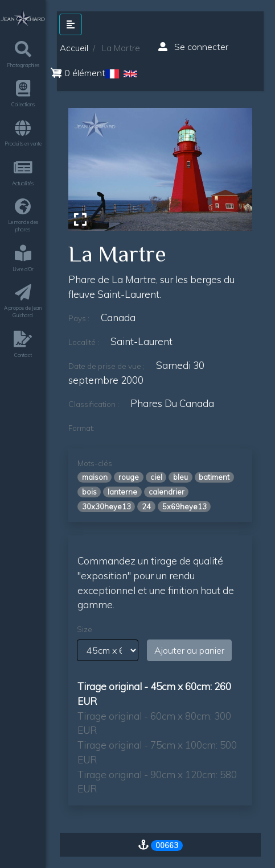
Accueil (74, 48)
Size (85, 629)
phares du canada (172, 403)
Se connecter (193, 47)
